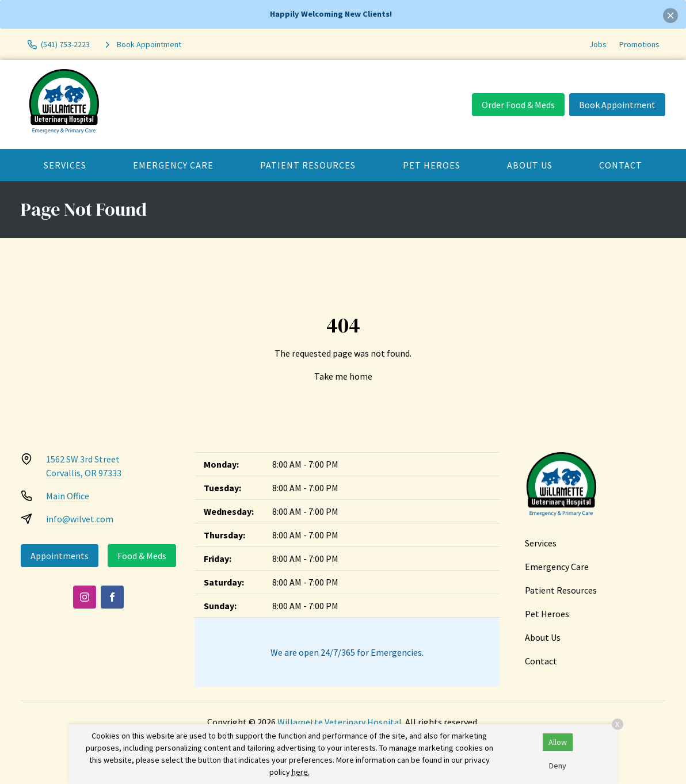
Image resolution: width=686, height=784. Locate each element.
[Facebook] (112, 597)
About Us (530, 165)
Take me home (343, 376)
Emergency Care (173, 165)
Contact (621, 165)
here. (301, 772)
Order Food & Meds (518, 105)
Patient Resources (308, 165)
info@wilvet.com (80, 519)
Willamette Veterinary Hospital (340, 722)
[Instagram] (85, 597)
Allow (558, 742)
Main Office (68, 496)
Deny (558, 766)
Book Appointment (617, 105)
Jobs (598, 44)
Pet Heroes (432, 165)
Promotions (639, 44)
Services (65, 165)
